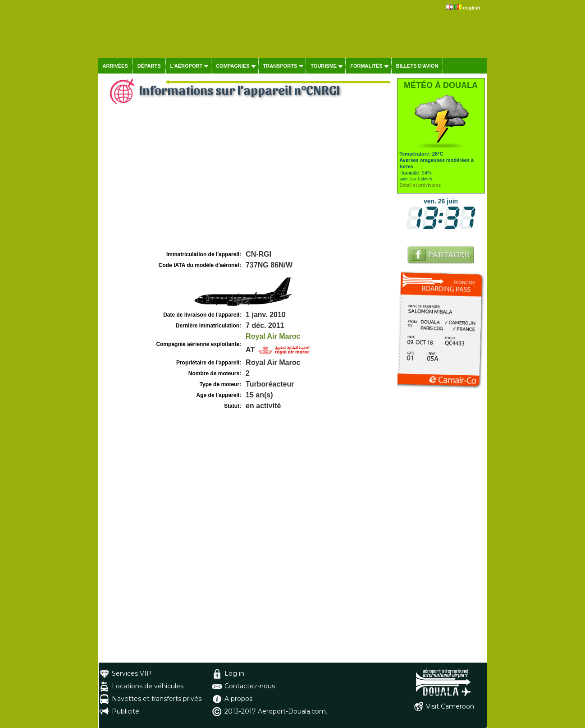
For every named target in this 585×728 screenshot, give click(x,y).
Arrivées (115, 66)
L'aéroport (187, 66)
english (472, 8)
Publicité (126, 711)
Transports (280, 66)
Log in (234, 673)
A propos (238, 699)
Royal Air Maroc (273, 336)
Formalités (366, 66)
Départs (149, 66)
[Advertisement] (247, 181)
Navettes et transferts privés (157, 699)
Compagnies (233, 66)
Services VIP (132, 673)
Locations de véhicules (148, 686)
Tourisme (324, 66)
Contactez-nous (250, 686)
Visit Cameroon (450, 706)
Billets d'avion (417, 66)
